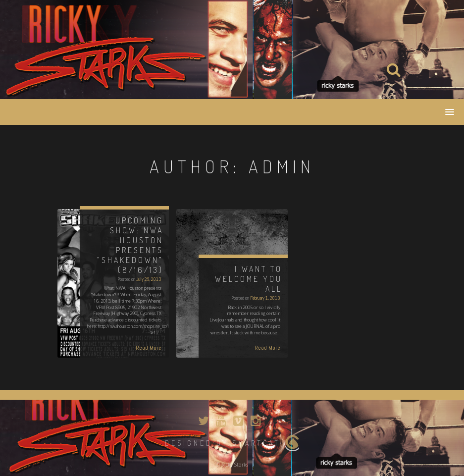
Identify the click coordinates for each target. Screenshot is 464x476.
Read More (149, 348)
